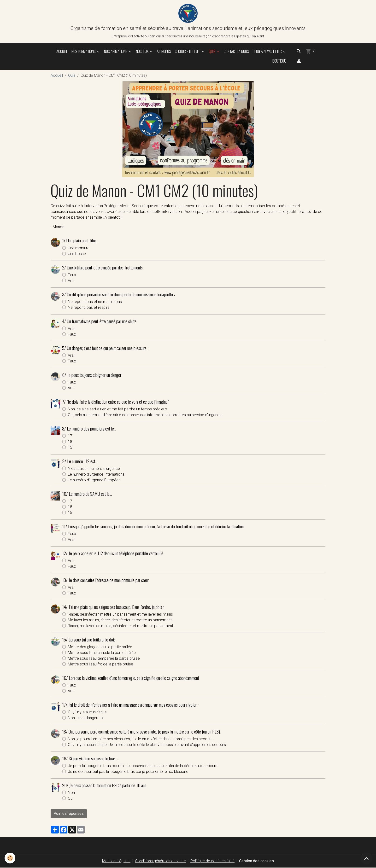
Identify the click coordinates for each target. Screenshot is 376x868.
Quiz (212, 52)
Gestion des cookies (257, 861)
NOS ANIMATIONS (116, 52)
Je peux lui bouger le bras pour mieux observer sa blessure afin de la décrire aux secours (143, 766)
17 (70, 436)
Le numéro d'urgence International (97, 475)
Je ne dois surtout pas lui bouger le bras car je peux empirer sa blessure (128, 772)
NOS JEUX (143, 52)
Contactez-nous (236, 52)
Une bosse (77, 254)
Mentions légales (116, 861)
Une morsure (79, 248)
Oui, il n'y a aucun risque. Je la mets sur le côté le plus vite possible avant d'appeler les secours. (147, 745)
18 (70, 442)
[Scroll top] (366, 858)
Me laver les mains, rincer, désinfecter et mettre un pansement (120, 620)
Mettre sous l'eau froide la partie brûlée (100, 664)
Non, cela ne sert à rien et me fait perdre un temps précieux (117, 409)
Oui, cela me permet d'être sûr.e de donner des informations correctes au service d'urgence (145, 415)
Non (71, 793)
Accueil (62, 52)
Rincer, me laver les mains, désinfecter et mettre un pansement (120, 626)
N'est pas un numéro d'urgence (94, 469)
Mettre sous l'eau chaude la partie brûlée (102, 653)
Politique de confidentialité (213, 861)
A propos (164, 52)
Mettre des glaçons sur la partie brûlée (100, 647)
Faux (72, 275)
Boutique (279, 61)
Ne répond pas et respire (89, 308)
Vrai (71, 281)
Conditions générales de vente (160, 861)
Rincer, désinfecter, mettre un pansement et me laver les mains (120, 615)
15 (70, 448)
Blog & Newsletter (268, 52)
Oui (70, 799)
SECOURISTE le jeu (188, 52)
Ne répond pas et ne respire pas (95, 302)
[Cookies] (10, 858)
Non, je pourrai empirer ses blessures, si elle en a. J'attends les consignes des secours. (141, 739)
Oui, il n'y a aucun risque (87, 712)
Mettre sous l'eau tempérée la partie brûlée (104, 659)
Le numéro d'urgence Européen (94, 480)
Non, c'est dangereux (86, 718)
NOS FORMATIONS (84, 52)
